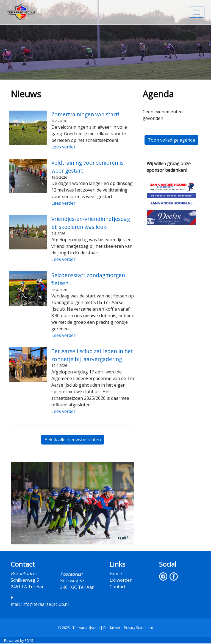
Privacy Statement (138, 628)
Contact (118, 587)
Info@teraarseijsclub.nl (45, 604)
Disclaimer (112, 628)
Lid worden (121, 580)
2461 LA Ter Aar (27, 587)
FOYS (29, 640)
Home (116, 573)
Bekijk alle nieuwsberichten (73, 440)
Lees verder (63, 147)
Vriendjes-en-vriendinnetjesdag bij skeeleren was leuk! (91, 223)
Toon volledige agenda (171, 140)
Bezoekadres (24, 573)
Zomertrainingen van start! (85, 114)
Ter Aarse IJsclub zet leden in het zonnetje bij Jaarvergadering (92, 355)
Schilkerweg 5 (25, 580)
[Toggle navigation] (197, 12)
